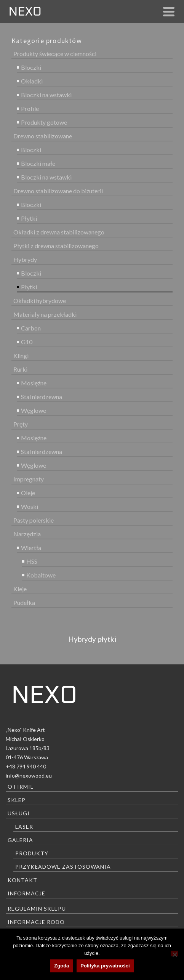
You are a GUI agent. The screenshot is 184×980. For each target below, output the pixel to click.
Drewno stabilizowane (43, 136)
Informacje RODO (36, 922)
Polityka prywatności (105, 966)
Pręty (21, 424)
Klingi (21, 355)
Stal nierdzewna (42, 397)
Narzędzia (27, 534)
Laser (24, 827)
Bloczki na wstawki (46, 95)
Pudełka (24, 602)
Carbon (31, 328)
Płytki (29, 218)
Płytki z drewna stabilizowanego (56, 246)
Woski (30, 506)
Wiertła (31, 548)
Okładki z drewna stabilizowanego (59, 232)
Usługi (19, 813)
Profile (30, 108)
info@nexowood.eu (29, 775)
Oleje (28, 493)
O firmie (21, 787)
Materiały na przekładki (45, 314)
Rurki (20, 369)
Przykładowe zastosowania (63, 867)
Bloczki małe (38, 163)
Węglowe (34, 410)
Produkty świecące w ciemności (55, 54)
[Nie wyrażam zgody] (174, 954)
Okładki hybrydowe (40, 301)
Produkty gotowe (44, 122)
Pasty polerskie (34, 520)
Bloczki (31, 67)
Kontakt (22, 880)
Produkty (32, 853)
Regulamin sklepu (37, 909)
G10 (27, 342)
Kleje (20, 589)
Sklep (17, 800)
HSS (32, 561)
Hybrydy (25, 259)
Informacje (26, 893)
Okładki (32, 81)
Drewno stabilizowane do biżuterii (58, 191)
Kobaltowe (41, 575)
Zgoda (62, 966)
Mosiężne (34, 383)
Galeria (20, 840)
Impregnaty (29, 479)
